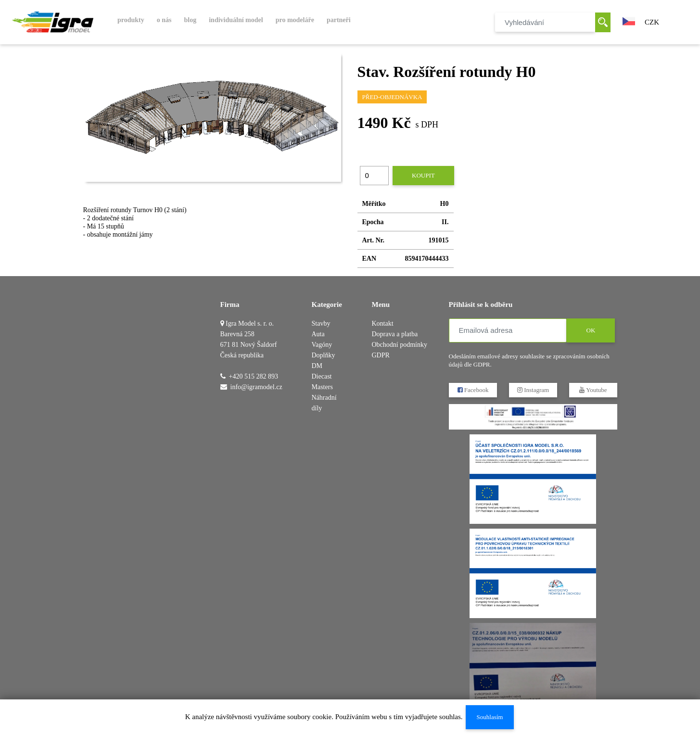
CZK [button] (652, 22)
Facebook (473, 390)
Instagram (533, 390)
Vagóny (322, 345)
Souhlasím (490, 717)
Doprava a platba (395, 334)
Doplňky (324, 355)
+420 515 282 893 (254, 376)
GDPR (381, 355)
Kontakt (383, 323)
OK (591, 330)
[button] (629, 20)
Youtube (593, 390)
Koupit (423, 175)
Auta (318, 334)
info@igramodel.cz (256, 387)
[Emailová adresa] (508, 330)
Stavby (321, 323)
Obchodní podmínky (400, 345)
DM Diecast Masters (322, 376)
